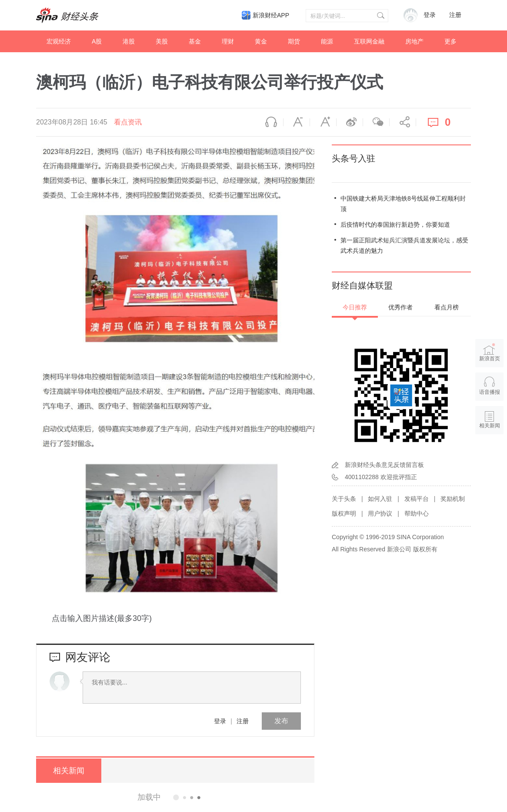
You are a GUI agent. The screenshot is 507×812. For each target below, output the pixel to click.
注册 (455, 15)
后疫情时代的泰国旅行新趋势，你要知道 (395, 225)
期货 (294, 41)
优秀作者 (400, 307)
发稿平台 (417, 499)
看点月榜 (447, 307)
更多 (450, 41)
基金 (195, 41)
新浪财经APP (271, 15)
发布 (281, 721)
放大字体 (323, 122)
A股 (97, 41)
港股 (129, 41)
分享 (403, 122)
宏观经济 (59, 41)
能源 (327, 41)
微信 (376, 122)
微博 (350, 122)
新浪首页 (490, 352)
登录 (220, 721)
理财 (228, 41)
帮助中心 (417, 513)
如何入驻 (380, 499)
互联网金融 (369, 41)
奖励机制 (453, 499)
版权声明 (344, 513)
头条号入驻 (354, 158)
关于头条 (344, 499)
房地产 (414, 41)
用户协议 (380, 513)
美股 (162, 41)
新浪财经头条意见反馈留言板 (384, 465)
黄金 (261, 41)
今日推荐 (355, 307)
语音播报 (270, 122)
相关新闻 (69, 771)
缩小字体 (297, 122)
